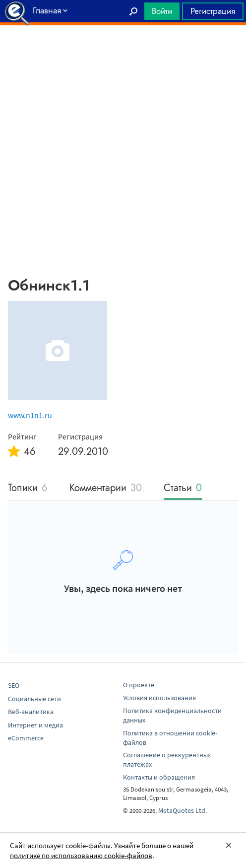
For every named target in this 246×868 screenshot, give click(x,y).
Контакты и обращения (159, 777)
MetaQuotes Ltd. (183, 810)
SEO (14, 685)
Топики (28, 488)
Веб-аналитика (31, 712)
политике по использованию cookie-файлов (81, 855)
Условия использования (159, 698)
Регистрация (213, 11)
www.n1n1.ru (30, 415)
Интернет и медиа (35, 725)
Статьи (183, 488)
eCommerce (26, 738)
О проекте (139, 685)
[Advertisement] (123, 50)
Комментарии (106, 488)
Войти (162, 11)
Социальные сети (34, 699)
